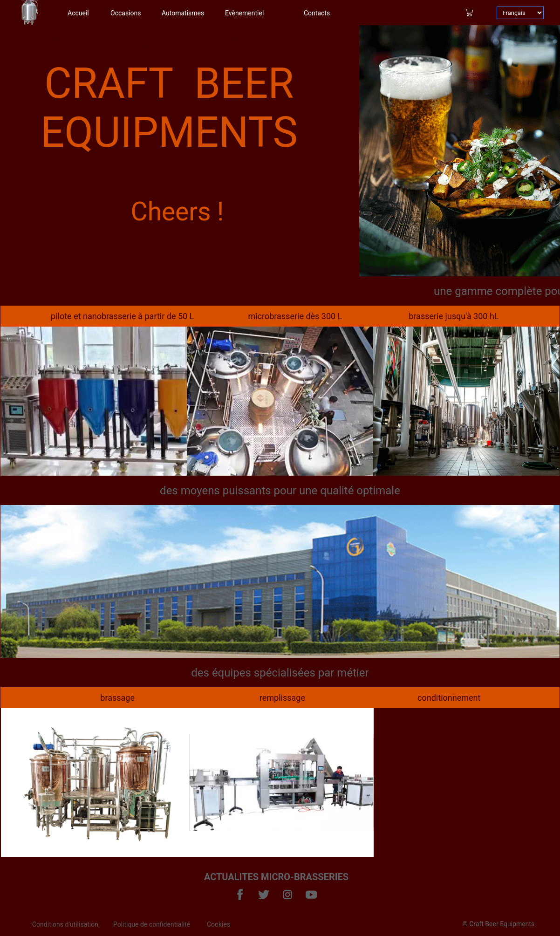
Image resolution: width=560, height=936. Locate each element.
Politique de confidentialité (153, 924)
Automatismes (183, 13)
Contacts (317, 13)
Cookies (219, 924)
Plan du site (262, 924)
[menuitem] (73, 924)
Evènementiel (244, 13)
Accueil (78, 13)
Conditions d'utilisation (65, 924)
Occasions (126, 13)
